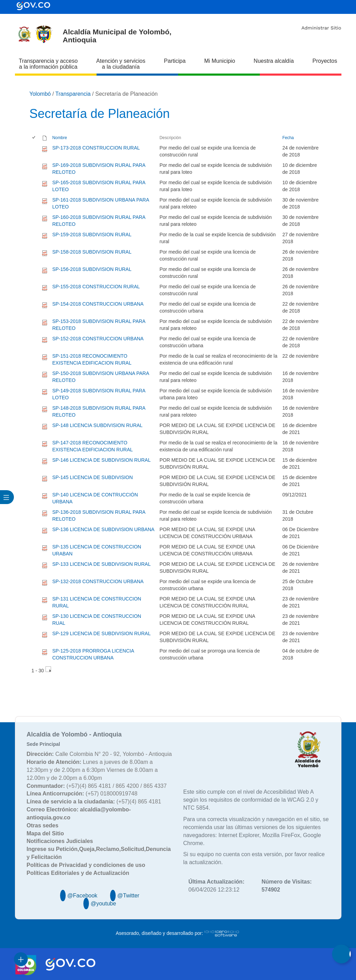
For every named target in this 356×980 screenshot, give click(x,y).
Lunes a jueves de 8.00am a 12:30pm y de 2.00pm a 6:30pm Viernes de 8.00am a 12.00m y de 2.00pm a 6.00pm (92, 770)
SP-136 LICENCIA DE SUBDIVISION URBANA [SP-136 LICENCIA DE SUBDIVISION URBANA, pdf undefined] (104, 529)
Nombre (60, 138)
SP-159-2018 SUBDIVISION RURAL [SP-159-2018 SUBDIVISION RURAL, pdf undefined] (92, 235)
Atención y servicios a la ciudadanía (121, 64)
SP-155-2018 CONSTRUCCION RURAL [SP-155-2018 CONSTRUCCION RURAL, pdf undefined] (96, 287)
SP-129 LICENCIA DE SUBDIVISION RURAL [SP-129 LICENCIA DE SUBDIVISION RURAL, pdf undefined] (102, 633)
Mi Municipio (220, 61)
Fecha (288, 138)
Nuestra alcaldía (274, 61)
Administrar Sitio (321, 28)
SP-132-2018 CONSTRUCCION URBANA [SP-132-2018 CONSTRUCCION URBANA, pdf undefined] (98, 581)
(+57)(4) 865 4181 (94, 802)
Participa (175, 61)
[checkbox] (34, 138)
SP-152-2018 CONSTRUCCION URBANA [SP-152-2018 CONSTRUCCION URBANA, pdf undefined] (98, 339)
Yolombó (40, 94)
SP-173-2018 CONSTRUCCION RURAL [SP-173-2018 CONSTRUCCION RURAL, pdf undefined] (96, 148)
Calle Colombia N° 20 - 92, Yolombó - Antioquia (99, 754)
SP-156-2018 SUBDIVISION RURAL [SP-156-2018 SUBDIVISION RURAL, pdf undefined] (92, 269)
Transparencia (73, 94)
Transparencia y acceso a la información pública (48, 64)
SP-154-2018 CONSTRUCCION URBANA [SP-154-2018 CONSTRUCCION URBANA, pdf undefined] (98, 304)
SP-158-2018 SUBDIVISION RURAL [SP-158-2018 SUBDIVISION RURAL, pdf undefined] (92, 252)
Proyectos (325, 61)
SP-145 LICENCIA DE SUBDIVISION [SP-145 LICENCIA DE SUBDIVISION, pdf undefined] (93, 477)
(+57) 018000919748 (82, 794)
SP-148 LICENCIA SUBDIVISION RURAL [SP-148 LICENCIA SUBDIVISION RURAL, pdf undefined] (98, 425)
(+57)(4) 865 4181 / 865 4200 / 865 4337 (97, 786)
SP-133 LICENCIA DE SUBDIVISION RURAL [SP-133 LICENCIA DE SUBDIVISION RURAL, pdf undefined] (102, 564)
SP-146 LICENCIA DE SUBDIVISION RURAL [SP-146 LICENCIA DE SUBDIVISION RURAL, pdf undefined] (102, 460)
